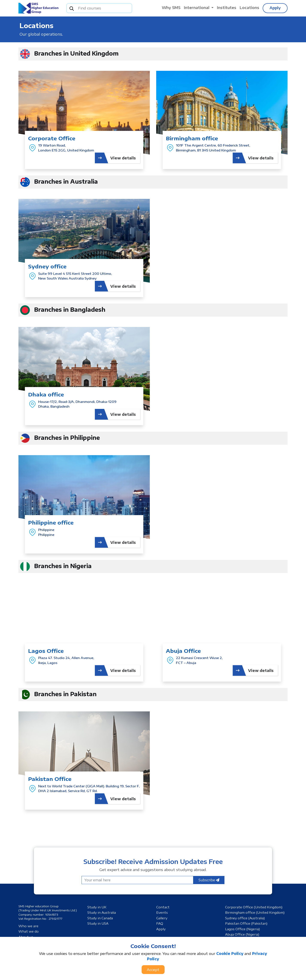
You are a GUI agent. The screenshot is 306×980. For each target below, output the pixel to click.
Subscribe (209, 880)
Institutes (227, 8)
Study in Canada (100, 918)
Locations (249, 8)
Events (162, 912)
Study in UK (97, 907)
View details (115, 158)
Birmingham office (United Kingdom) (255, 912)
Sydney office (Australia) (245, 918)
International (197, 8)
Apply (275, 8)
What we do (29, 931)
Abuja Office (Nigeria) (242, 934)
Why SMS (171, 8)
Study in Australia (102, 912)
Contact (163, 907)
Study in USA (98, 923)
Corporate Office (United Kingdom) (254, 907)
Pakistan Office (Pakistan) (246, 923)
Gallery (162, 918)
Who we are (28, 926)
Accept (153, 969)
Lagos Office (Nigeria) (242, 929)
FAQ (160, 923)
